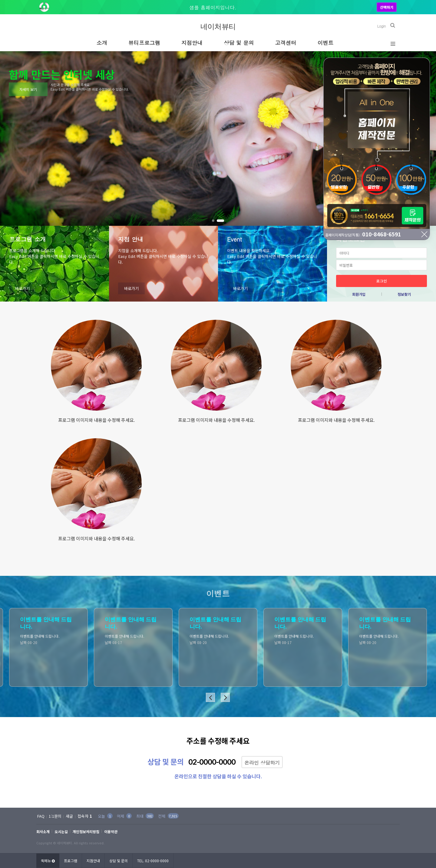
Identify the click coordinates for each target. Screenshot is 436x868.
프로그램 (71, 861)
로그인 (381, 281)
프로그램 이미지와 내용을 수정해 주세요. (96, 420)
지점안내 (192, 43)
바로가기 (22, 288)
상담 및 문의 (239, 43)
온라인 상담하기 (262, 763)
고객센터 (286, 43)
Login (381, 26)
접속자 (85, 816)
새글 (69, 816)
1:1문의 (55, 816)
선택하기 (387, 7)
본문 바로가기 (0, 0)
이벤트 (326, 43)
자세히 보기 (28, 89)
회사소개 (43, 831)
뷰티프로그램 (144, 43)
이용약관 (111, 831)
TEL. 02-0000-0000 (153, 861)
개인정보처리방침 (86, 831)
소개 (102, 43)
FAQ (41, 816)
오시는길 (61, 831)
